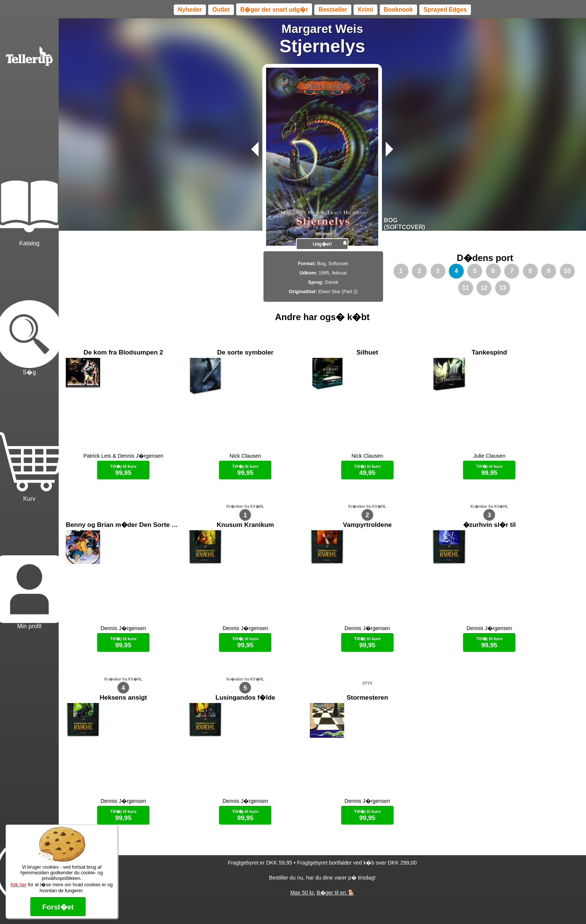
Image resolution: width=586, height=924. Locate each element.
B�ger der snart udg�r (274, 10)
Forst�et (58, 907)
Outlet (221, 10)
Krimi (365, 10)
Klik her (18, 885)
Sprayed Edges (445, 10)
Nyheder (190, 10)
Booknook (398, 10)
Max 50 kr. (303, 905)
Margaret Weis (322, 29)
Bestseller (333, 10)
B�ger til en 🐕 (335, 905)
